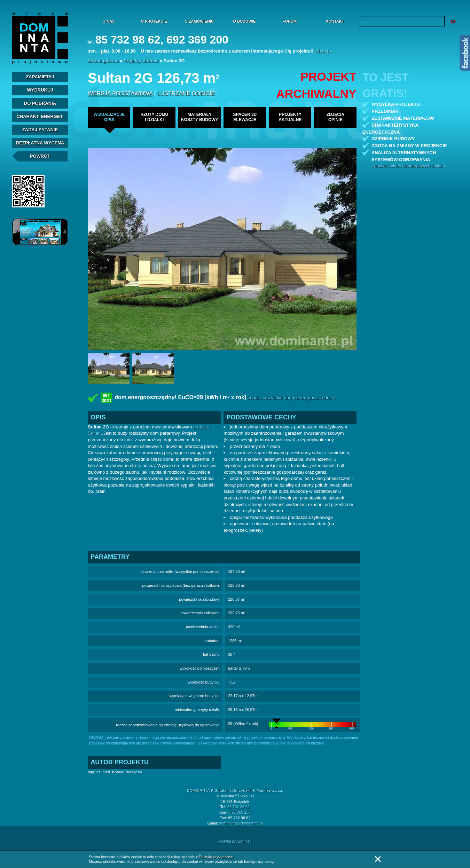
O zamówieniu (199, 21)
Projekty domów (141, 61)
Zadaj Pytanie (40, 130)
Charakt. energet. (40, 116)
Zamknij (378, 859)
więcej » (323, 51)
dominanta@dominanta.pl (241, 823)
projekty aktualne (290, 117)
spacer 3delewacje (245, 117)
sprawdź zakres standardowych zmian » (409, 166)
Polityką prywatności (216, 857)
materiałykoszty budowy (199, 117)
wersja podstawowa (120, 93)
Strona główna (103, 61)
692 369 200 (240, 812)
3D (453, 21)
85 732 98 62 (238, 807)
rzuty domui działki (154, 117)
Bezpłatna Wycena (40, 143)
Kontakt (335, 21)
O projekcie (154, 21)
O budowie (245, 21)
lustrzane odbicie (186, 93)
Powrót (40, 156)
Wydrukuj (40, 90)
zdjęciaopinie (335, 117)
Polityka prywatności (235, 841)
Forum (290, 21)
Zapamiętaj (40, 77)
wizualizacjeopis (109, 117)
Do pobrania (40, 103)
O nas (109, 21)
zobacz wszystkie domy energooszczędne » (292, 398)
